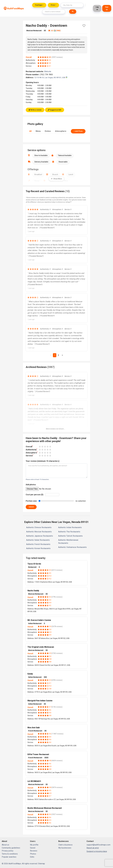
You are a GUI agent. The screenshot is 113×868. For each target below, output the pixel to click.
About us (5, 845)
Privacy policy (8, 851)
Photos (33, 854)
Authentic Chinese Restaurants (39, 527)
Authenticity (31, 450)
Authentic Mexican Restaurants (39, 532)
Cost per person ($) (35, 495)
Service (30, 456)
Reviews (34, 851)
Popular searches (9, 857)
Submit (31, 507)
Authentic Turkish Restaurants (70, 536)
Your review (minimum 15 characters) (43, 461)
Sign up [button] (107, 8)
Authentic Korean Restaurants (38, 548)
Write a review (35, 110)
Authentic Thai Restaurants (69, 532)
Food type (39, 5)
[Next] (62, 355)
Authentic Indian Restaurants (70, 527)
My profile (34, 845)
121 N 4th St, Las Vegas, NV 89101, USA (51, 78)
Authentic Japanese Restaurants (40, 536)
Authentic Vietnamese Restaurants (72, 547)
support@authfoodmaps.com (98, 845)
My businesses (65, 848)
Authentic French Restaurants (38, 544)
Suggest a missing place (97, 851)
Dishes (48, 131)
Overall (29, 446)
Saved (33, 848)
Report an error (93, 848)
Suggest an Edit (55, 110)
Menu (38, 131)
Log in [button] (97, 8)
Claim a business (65, 845)
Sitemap (41, 864)
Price (53, 5)
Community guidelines (11, 848)
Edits (32, 857)
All (30, 131)
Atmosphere (61, 131)
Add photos (31, 485)
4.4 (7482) (54, 31)
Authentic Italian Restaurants (38, 540)
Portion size (31, 501)
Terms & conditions (10, 854)
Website (49, 71)
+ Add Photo (78, 131)
